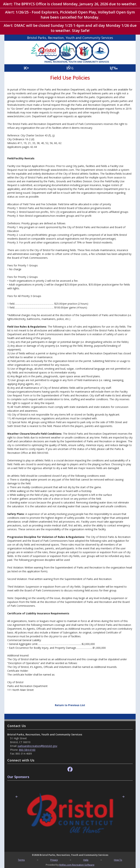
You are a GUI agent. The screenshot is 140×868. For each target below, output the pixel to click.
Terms (21, 860)
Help (86, 860)
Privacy (54, 860)
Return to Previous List (70, 705)
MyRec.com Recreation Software (77, 865)
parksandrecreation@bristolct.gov (37, 746)
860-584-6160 (27, 750)
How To (118, 860)
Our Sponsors (18, 777)
